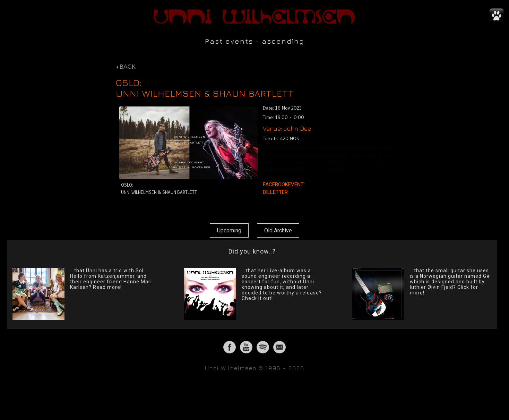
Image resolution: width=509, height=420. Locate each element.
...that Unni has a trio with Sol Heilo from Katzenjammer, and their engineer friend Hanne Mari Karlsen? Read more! (111, 279)
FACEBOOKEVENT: (284, 185)
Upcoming (229, 230)
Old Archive (278, 230)
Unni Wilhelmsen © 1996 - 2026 (255, 368)
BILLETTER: (277, 192)
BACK (126, 67)
